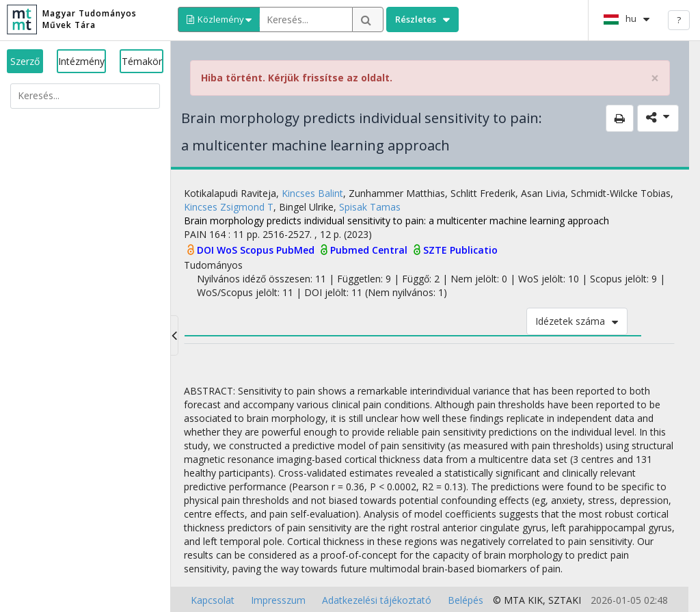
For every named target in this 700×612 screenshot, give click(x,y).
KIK (535, 600)
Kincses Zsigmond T (229, 207)
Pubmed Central (370, 250)
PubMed (297, 250)
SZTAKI (565, 600)
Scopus (258, 250)
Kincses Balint (312, 193)
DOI (207, 250)
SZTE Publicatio (460, 250)
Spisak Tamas (370, 207)
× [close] (655, 78)
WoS (228, 250)
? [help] (679, 20)
